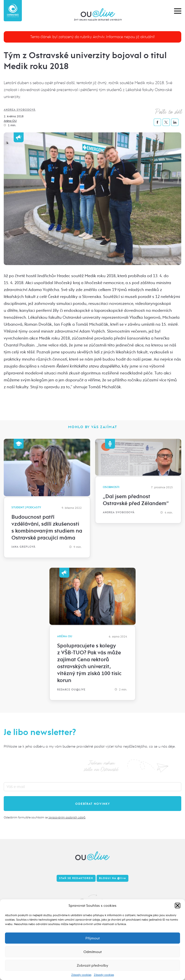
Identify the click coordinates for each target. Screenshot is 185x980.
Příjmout (92, 938)
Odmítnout (92, 952)
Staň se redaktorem (76, 878)
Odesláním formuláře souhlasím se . (45, 817)
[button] (178, 906)
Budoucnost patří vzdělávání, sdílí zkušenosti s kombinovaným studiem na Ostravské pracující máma (47, 527)
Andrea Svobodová (20, 110)
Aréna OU (10, 121)
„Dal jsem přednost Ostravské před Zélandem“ (136, 500)
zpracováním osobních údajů (67, 817)
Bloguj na (112, 878)
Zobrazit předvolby (92, 965)
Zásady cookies (81, 975)
